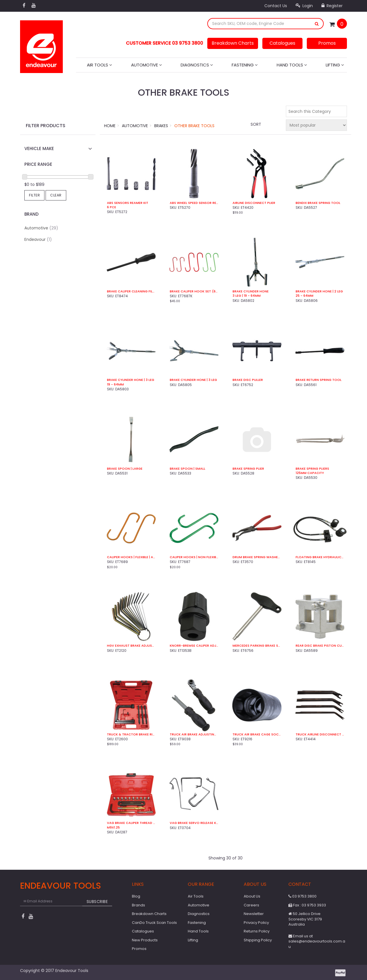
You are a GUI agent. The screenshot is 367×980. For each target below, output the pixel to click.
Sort (256, 124)
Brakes (161, 126)
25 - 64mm (304, 296)
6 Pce (112, 207)
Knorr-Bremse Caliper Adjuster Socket (194, 646)
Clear (56, 195)
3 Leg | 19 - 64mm (247, 296)
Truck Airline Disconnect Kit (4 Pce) (320, 734)
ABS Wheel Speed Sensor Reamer (194, 203)
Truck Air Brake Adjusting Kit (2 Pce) (194, 734)
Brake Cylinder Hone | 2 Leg (319, 291)
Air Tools (99, 65)
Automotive (147, 65)
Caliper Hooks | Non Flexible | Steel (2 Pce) (194, 557)
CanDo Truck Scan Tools (154, 923)
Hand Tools (292, 65)
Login (304, 6)
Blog (136, 896)
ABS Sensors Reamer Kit (128, 203)
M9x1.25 (113, 828)
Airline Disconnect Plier (254, 203)
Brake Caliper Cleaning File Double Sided (131, 291)
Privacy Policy (256, 923)
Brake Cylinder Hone (251, 291)
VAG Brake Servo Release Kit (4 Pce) (194, 823)
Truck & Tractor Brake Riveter (131, 734)
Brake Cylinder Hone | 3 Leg (131, 380)
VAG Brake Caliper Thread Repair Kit (131, 823)
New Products (145, 940)
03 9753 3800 (302, 896)
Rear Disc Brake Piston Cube (320, 646)
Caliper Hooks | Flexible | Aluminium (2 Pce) (131, 557)
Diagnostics (197, 65)
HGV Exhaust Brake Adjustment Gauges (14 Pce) (131, 646)
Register (332, 6)
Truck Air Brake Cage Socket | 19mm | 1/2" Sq (257, 734)
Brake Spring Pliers (312, 469)
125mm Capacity (310, 473)
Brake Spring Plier (248, 469)
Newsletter (254, 914)
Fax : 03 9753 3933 (307, 905)
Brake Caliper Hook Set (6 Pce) (194, 291)
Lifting (335, 65)
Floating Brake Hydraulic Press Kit (320, 557)
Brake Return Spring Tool (319, 380)
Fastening (245, 65)
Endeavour (38, 239)
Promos (327, 43)
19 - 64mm (115, 384)
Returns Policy (257, 931)
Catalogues (282, 43)
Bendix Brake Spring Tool (318, 203)
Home (110, 126)
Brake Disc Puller (248, 380)
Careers (251, 905)
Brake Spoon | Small (188, 469)
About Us (252, 896)
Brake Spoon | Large (125, 469)
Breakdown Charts (233, 43)
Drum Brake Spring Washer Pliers (257, 557)
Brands (138, 905)
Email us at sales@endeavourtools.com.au (317, 941)
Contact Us (276, 6)
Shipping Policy (258, 940)
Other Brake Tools (194, 126)
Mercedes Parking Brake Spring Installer (257, 646)
